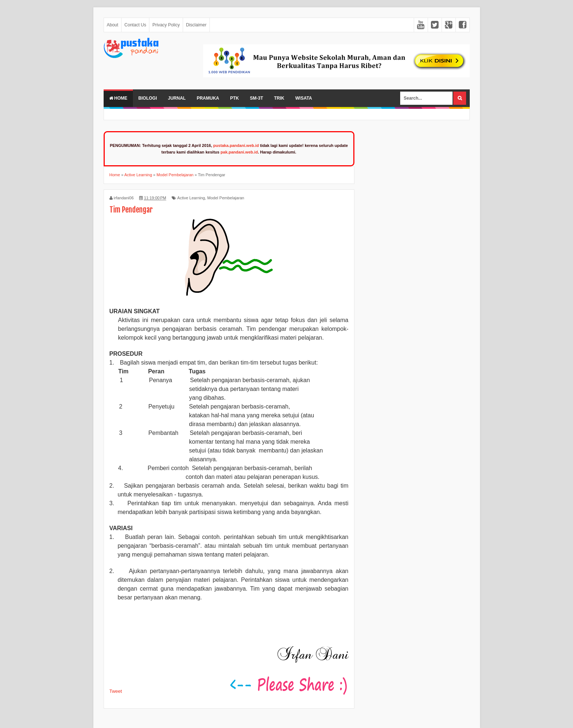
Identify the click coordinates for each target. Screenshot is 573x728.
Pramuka (208, 98)
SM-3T (257, 98)
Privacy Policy (166, 25)
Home (118, 98)
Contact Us (135, 25)
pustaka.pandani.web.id (236, 145)
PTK (235, 98)
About (113, 25)
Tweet (116, 691)
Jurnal (177, 98)
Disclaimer (196, 25)
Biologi (148, 98)
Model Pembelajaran (226, 198)
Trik (279, 98)
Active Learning (191, 198)
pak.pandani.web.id (239, 152)
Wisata (304, 98)
